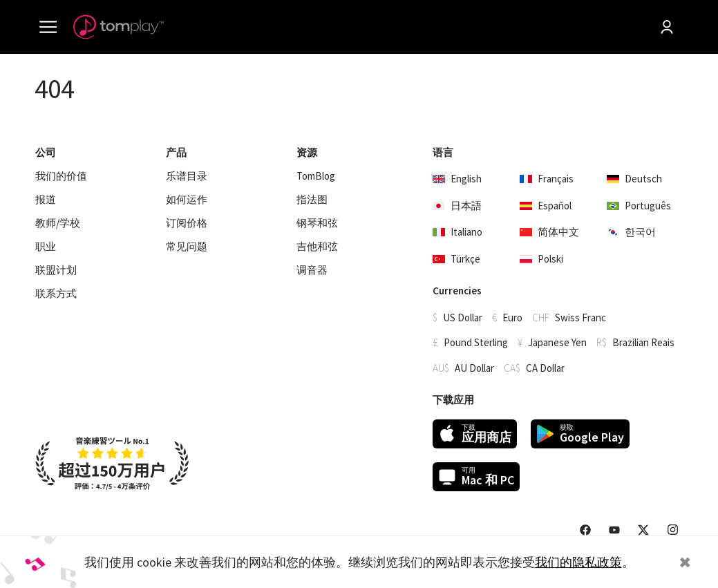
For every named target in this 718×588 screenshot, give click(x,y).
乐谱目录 (187, 176)
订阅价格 (187, 223)
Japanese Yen (557, 342)
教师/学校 (58, 223)
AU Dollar (474, 368)
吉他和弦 (317, 247)
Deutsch (634, 179)
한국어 (631, 232)
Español (546, 206)
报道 (46, 200)
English (457, 179)
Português (639, 206)
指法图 (312, 200)
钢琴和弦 (317, 223)
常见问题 (187, 247)
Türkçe (456, 259)
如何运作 (187, 200)
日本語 (457, 206)
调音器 (312, 270)
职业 (46, 247)
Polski (541, 259)
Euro (512, 317)
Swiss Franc (580, 317)
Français (547, 179)
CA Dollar (545, 368)
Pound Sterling (476, 342)
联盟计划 (56, 270)
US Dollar (463, 317)
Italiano (457, 232)
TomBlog (316, 176)
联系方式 (56, 294)
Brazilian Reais (643, 342)
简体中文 (549, 232)
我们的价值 (61, 176)
